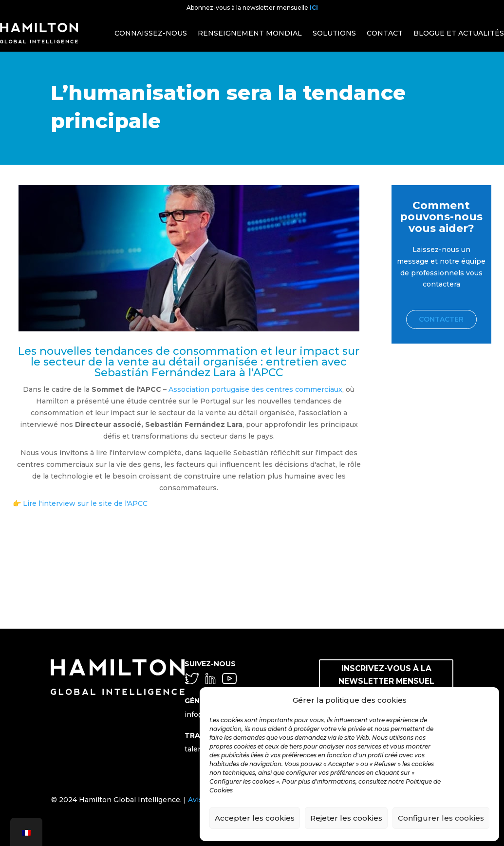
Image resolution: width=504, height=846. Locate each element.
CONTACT (385, 33)
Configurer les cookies (441, 818)
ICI (314, 8)
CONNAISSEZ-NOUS (151, 33)
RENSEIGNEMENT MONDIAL (250, 33)
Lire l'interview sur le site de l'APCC (85, 503)
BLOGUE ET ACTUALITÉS (459, 33)
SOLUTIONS (334, 33)
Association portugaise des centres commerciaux (255, 389)
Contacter (441, 319)
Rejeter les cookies (346, 818)
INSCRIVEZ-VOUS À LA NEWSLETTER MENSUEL (386, 673)
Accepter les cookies (255, 818)
